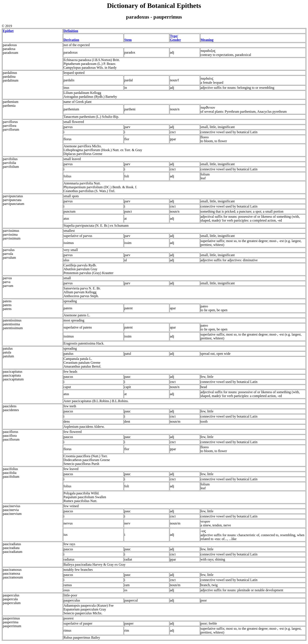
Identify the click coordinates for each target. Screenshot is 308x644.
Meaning (207, 40)
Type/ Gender (176, 38)
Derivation (71, 40)
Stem (128, 40)
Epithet (8, 31)
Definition (71, 31)
